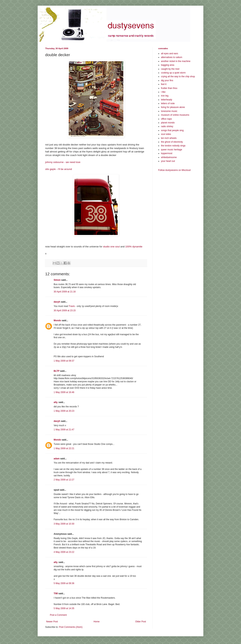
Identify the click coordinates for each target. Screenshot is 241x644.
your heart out (168, 161)
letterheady (167, 100)
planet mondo (168, 123)
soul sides (166, 134)
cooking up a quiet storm (173, 73)
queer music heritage (172, 150)
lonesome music (169, 111)
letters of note (168, 103)
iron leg (165, 96)
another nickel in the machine (176, 61)
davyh (57, 302)
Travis (72, 306)
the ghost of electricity (172, 142)
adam (57, 459)
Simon (57, 280)
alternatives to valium (172, 57)
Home (97, 622)
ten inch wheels (169, 138)
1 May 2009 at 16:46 (64, 392)
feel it (164, 84)
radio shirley (167, 126)
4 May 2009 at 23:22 (64, 552)
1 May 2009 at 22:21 (64, 448)
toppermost (167, 153)
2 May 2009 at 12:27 (64, 480)
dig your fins (167, 80)
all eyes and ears (170, 54)
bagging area (168, 65)
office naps (166, 119)
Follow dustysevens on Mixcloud (174, 170)
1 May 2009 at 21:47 (64, 430)
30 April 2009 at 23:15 (65, 311)
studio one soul (111, 247)
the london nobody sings (173, 146)
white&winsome (169, 157)
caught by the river (170, 69)
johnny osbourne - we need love (63, 162)
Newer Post (52, 622)
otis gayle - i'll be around (59, 169)
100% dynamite (134, 247)
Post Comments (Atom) (71, 627)
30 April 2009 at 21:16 (65, 292)
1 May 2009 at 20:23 (64, 411)
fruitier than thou (169, 88)
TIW (56, 594)
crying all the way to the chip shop (178, 76)
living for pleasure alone (173, 107)
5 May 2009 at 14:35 (64, 608)
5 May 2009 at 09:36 (64, 583)
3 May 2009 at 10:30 (64, 524)
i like (163, 92)
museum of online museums (175, 115)
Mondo (57, 320)
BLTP (56, 371)
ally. (56, 402)
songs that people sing (172, 130)
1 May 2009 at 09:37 (64, 361)
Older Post (141, 622)
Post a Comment (58, 615)
